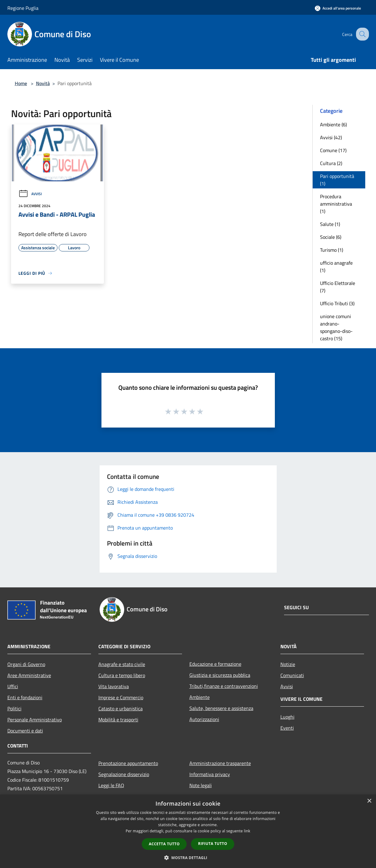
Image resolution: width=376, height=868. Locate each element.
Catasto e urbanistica (121, 708)
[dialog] (188, 831)
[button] (188, 858)
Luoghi (287, 717)
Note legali (201, 785)
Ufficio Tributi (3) (337, 303)
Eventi (287, 728)
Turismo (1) (332, 250)
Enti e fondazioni (25, 697)
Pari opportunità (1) (337, 180)
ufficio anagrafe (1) (336, 266)
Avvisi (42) (331, 137)
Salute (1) (330, 224)
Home (21, 83)
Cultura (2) (331, 163)
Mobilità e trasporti (118, 720)
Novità (43, 83)
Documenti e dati (25, 731)
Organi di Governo (26, 664)
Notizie (288, 664)
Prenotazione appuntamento (128, 763)
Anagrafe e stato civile (122, 664)
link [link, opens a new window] (247, 831)
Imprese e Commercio (121, 697)
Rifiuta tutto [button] (213, 844)
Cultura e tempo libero (122, 675)
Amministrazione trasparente (220, 763)
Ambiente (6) (333, 124)
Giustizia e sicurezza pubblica (220, 675)
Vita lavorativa (114, 686)
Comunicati (292, 675)
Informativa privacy (210, 774)
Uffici (13, 686)
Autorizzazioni (204, 719)
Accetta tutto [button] (164, 844)
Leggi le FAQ (111, 785)
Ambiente (200, 697)
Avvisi (30, 194)
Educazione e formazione (215, 664)
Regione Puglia (23, 8)
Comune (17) (333, 150)
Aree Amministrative (29, 675)
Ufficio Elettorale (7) (338, 287)
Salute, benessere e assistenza (221, 708)
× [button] (369, 801)
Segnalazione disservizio (124, 774)
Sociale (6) (331, 237)
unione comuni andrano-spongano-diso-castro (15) (336, 327)
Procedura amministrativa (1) (336, 204)
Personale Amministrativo (35, 720)
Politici (14, 708)
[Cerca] (362, 34)
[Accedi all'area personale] (338, 8)
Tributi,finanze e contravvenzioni (224, 686)
